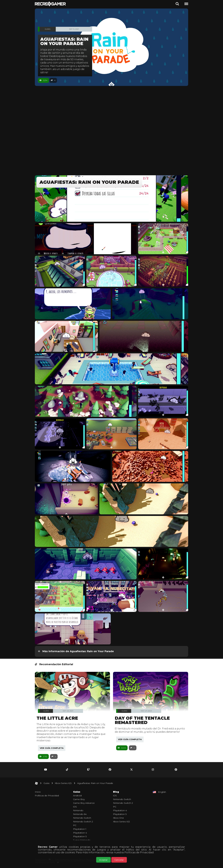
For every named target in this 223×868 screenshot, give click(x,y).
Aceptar (103, 860)
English (162, 792)
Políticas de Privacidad (139, 852)
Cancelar (119, 860)
